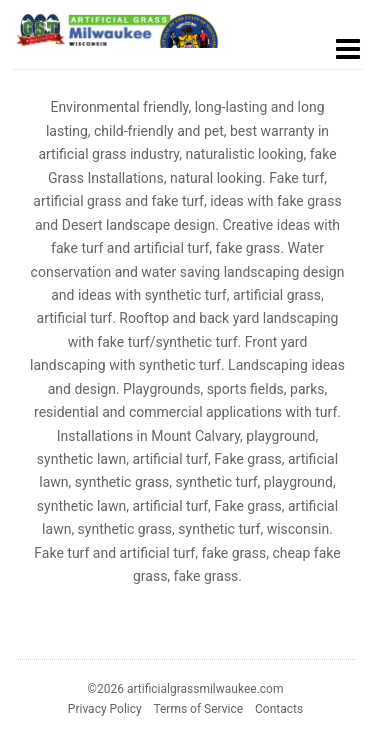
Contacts (279, 709)
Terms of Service (198, 709)
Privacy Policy (105, 709)
